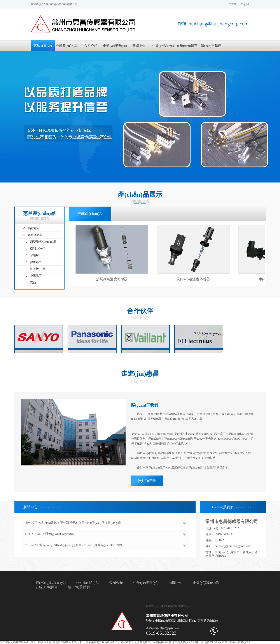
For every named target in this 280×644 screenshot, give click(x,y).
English (245, 4)
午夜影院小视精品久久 (238, 642)
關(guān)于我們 (145, 405)
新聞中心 (139, 46)
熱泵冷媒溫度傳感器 (112, 279)
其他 (33, 282)
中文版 (233, 4)
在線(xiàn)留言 (187, 46)
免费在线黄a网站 (214, 642)
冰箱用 (34, 255)
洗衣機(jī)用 (38, 269)
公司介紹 (91, 46)
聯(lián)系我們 (211, 46)
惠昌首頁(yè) (43, 46)
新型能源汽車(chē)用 (43, 242)
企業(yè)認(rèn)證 (163, 48)
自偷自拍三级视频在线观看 (156, 642)
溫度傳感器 (35, 235)
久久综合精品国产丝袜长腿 (188, 642)
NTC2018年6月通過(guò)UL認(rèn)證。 (51, 534)
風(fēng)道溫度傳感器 (193, 279)
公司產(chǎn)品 (67, 46)
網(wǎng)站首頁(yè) (51, 583)
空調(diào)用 (38, 248)
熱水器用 (36, 262)
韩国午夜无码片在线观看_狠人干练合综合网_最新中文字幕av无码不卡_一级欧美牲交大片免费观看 (57, 642)
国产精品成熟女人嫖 (127, 642)
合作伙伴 (140, 311)
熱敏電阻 (34, 228)
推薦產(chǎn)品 (90, 214)
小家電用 (36, 276)
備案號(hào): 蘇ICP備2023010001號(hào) (169, 606)
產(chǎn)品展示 (140, 194)
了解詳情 (150, 481)
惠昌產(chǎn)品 (39, 216)
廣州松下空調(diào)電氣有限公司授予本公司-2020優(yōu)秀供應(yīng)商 (73, 523)
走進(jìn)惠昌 (140, 373)
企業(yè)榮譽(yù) (115, 46)
